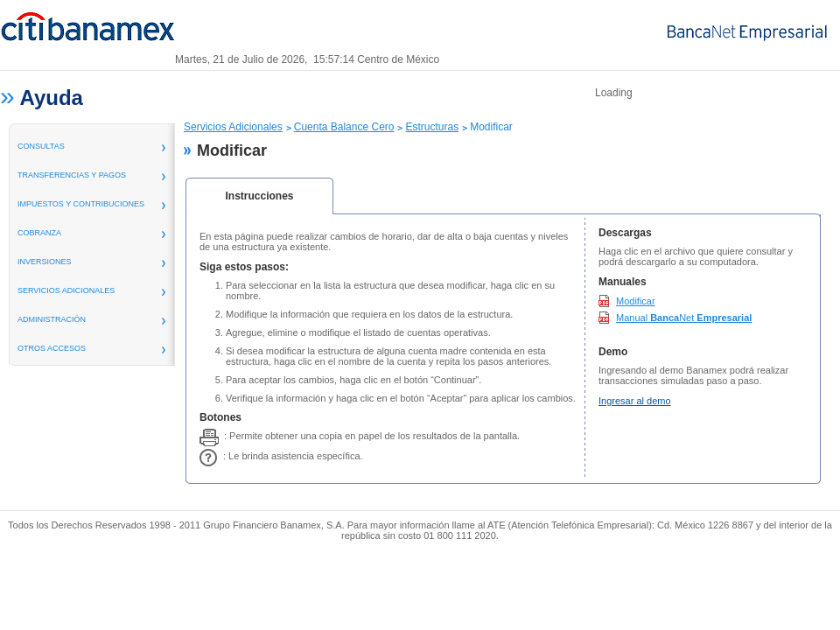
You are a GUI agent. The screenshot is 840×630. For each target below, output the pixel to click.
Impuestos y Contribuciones (81, 204)
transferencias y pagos (72, 175)
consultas (41, 146)
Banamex (87, 33)
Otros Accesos (52, 348)
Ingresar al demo (635, 401)
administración (52, 319)
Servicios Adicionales (233, 127)
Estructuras (432, 127)
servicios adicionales (66, 290)
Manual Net (684, 318)
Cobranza (39, 233)
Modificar (636, 301)
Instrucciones (259, 196)
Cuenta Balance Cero (344, 127)
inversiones (45, 262)
